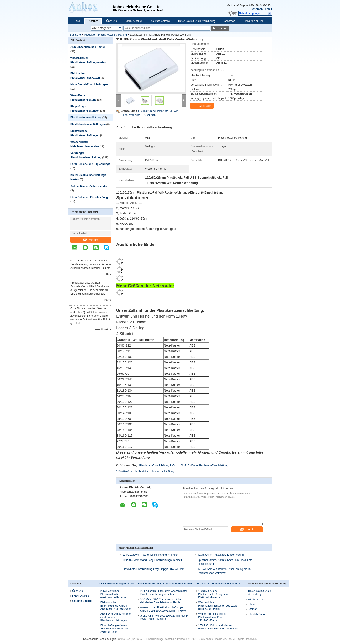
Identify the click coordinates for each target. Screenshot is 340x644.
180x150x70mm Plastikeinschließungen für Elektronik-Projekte (213, 594)
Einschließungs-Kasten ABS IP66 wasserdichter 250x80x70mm (114, 629)
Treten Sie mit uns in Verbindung (197, 21)
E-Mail (252, 604)
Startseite (75, 35)
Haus (77, 21)
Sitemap (253, 609)
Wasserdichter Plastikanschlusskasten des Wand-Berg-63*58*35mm (218, 606)
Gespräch (257, 9)
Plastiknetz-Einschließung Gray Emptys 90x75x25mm (153, 569)
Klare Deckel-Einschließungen (89, 84)
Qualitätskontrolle (160, 21)
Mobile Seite (256, 614)
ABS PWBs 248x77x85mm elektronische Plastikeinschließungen (116, 617)
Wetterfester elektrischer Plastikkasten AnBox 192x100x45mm (212, 617)
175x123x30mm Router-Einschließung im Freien (150, 555)
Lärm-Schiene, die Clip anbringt (90, 164)
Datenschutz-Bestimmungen (100, 639)
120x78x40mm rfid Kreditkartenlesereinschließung (145, 471)
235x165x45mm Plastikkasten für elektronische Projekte (113, 594)
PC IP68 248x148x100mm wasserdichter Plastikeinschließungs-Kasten (163, 593)
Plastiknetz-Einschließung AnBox (158, 465)
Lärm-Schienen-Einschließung (89, 197)
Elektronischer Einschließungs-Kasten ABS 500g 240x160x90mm (116, 606)
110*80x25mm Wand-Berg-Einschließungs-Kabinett (152, 560)
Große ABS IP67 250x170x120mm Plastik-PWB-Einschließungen (164, 617)
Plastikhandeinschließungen (88, 124)
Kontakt (91, 240)
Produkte (93, 21)
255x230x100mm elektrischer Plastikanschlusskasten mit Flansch (219, 627)
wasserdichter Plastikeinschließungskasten (165, 584)
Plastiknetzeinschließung (113, 35)
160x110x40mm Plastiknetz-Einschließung (204, 465)
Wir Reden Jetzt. (257, 599)
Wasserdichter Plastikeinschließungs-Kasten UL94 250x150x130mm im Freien (163, 609)
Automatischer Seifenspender (89, 186)
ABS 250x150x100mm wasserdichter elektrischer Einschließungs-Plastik (161, 601)
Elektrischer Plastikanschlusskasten (219, 584)
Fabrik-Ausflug (133, 21)
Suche (222, 28)
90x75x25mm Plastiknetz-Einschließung (221, 555)
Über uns (112, 21)
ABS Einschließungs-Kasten (88, 47)
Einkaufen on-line (254, 21)
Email (268, 9)
